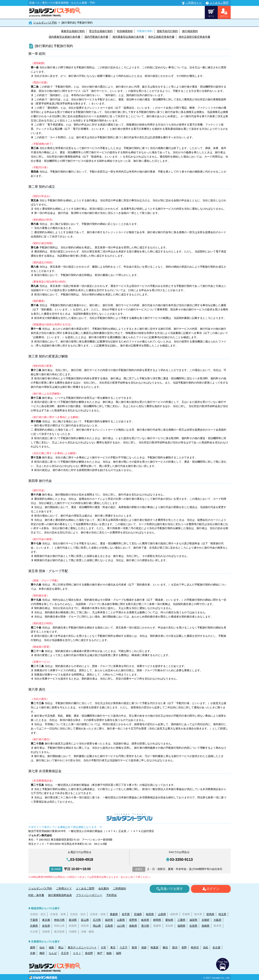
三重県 (181, 920)
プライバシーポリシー (89, 895)
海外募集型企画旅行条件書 (128, 37)
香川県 (145, 926)
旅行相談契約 (190, 31)
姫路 (109, 953)
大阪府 (217, 920)
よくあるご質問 (85, 888)
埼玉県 (222, 914)
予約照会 (111, 895)
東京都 (46, 920)
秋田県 (150, 914)
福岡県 (181, 926)
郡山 (61, 947)
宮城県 (138, 914)
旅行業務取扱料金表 (60, 895)
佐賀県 (193, 926)
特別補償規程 (125, 31)
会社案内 (104, 888)
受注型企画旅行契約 (101, 31)
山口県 (121, 926)
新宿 (134, 947)
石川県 (97, 920)
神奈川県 (59, 920)
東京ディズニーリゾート (82, 947)
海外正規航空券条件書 (161, 37)
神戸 (100, 953)
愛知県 (169, 920)
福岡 (119, 953)
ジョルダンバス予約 (45, 23)
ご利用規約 (119, 888)
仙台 (42, 947)
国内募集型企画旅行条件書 (65, 37)
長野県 (133, 920)
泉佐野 (89, 953)
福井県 (109, 920)
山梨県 (121, 920)
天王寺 (65, 953)
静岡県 (157, 920)
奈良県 (46, 926)
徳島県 (133, 926)
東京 (113, 947)
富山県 (85, 920)
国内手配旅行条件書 (96, 37)
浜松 (206, 947)
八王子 (124, 947)
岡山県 (97, 926)
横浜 (165, 947)
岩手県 (126, 914)
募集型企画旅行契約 (73, 31)
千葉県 (34, 920)
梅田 (42, 953)
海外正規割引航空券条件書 (194, 37)
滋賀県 (193, 920)
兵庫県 (34, 926)
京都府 (205, 920)
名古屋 (216, 947)
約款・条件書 (36, 895)
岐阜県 (145, 920)
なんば (53, 953)
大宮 (103, 947)
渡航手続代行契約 (167, 31)
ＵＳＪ (77, 953)
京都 (33, 953)
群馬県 (210, 914)
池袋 (144, 947)
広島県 (109, 926)
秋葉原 (154, 947)
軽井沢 (195, 947)
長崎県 (205, 926)
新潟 (175, 947)
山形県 (162, 914)
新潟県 (73, 920)
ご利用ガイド (64, 888)
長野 (184, 947)
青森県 (114, 914)
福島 (51, 947)
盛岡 (33, 947)
